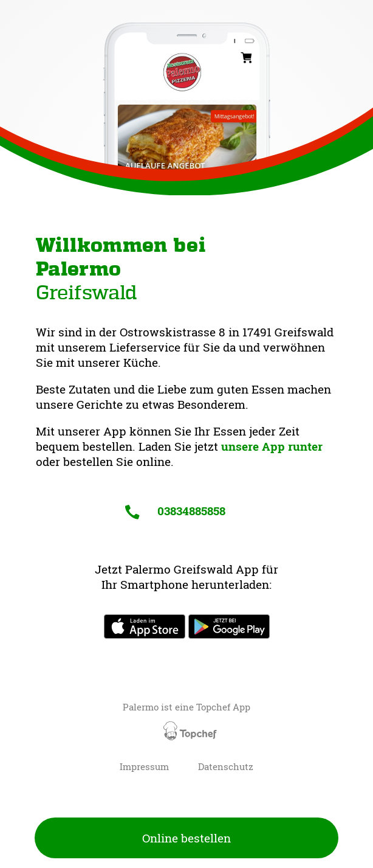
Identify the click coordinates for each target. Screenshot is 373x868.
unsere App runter (272, 446)
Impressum (144, 767)
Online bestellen (187, 838)
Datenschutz (226, 767)
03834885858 (175, 511)
